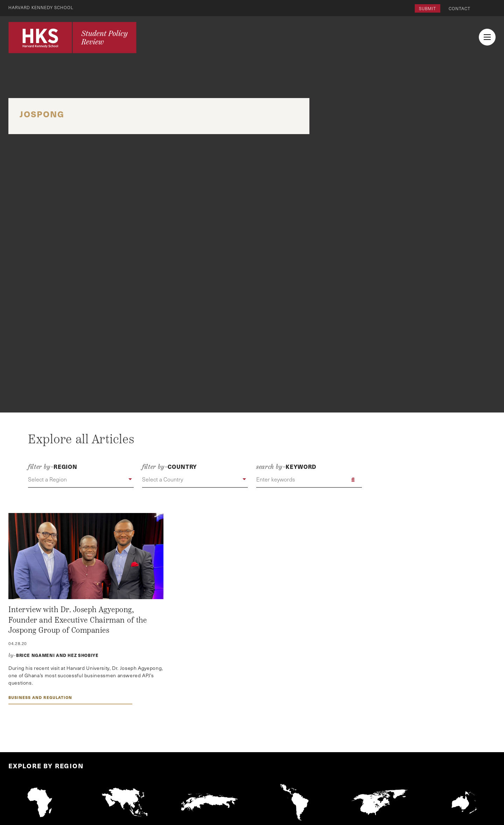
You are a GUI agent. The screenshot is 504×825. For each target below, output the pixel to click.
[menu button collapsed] (487, 37)
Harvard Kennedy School (41, 7)
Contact (460, 8)
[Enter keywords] (309, 480)
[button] (81, 480)
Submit (428, 8)
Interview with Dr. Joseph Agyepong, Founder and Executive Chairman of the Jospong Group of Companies (78, 620)
